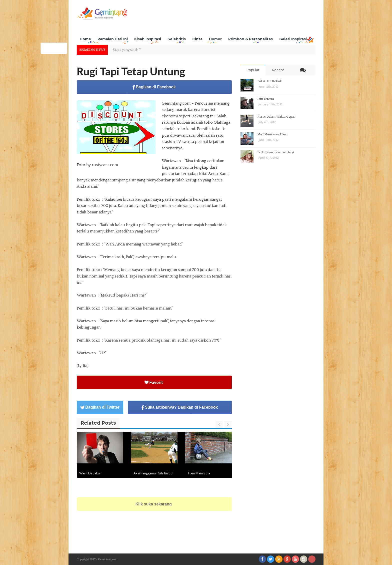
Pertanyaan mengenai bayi (276, 152)
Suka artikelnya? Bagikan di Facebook (180, 407)
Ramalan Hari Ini (113, 39)
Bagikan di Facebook (154, 87)
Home (85, 39)
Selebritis (177, 39)
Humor (215, 39)
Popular (253, 70)
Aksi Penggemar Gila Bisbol (153, 473)
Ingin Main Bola (199, 473)
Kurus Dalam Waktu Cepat (276, 117)
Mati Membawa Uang (272, 134)
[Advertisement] (224, 19)
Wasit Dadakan (90, 473)
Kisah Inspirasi (148, 39)
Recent (278, 70)
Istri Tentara (266, 99)
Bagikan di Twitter (100, 407)
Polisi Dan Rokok (269, 81)
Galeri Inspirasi (293, 39)
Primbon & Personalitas (250, 39)
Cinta (197, 39)
